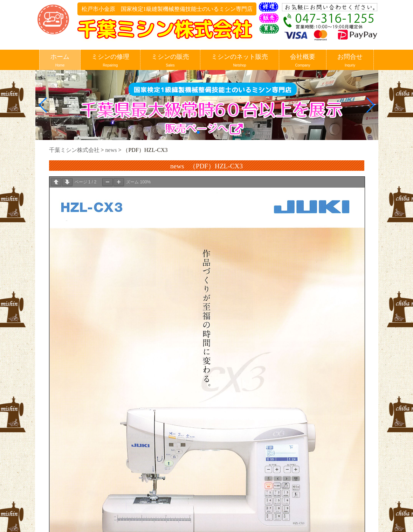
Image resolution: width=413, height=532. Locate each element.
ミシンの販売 (170, 61)
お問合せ (350, 61)
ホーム (60, 61)
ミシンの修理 (110, 61)
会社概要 (303, 61)
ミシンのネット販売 (240, 61)
